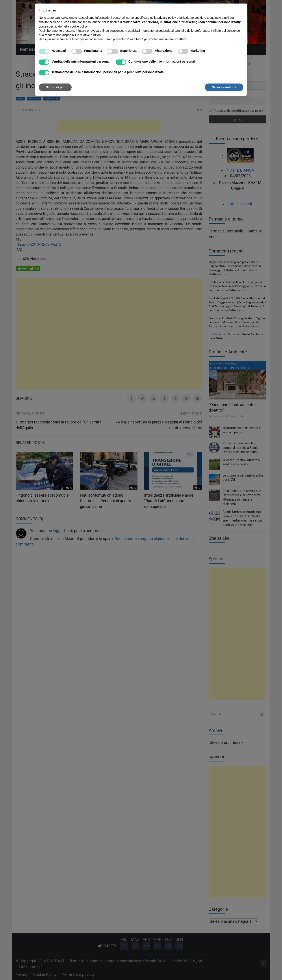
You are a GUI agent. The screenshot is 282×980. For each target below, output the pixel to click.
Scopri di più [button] (55, 87)
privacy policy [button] (167, 18)
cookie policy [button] (79, 26)
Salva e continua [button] (224, 87)
